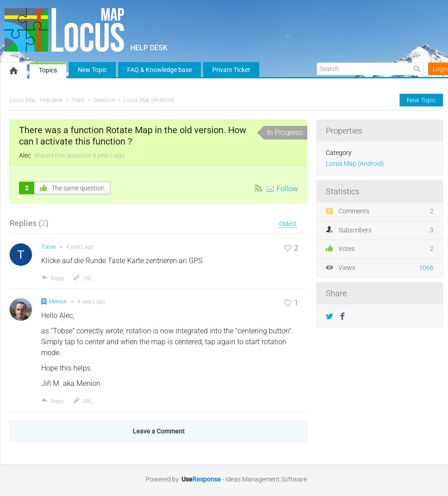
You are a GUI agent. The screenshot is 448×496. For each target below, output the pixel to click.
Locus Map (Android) (149, 100)
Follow (287, 189)
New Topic (92, 70)
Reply (53, 279)
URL (83, 279)
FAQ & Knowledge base (160, 70)
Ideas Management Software (266, 479)
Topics (48, 70)
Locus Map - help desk (36, 100)
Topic (78, 100)
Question (104, 100)
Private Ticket (231, 70)
